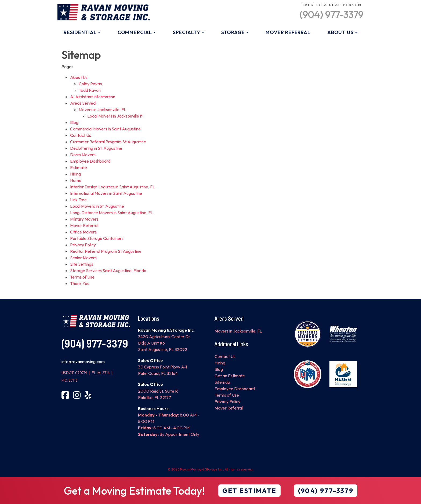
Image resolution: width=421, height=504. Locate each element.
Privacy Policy (83, 245)
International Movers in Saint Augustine (106, 193)
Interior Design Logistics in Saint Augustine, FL (112, 187)
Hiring (75, 174)
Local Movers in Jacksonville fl (115, 116)
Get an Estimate (230, 376)
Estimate (79, 167)
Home (76, 180)
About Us (340, 32)
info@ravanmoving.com (83, 361)
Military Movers (84, 219)
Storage (233, 32)
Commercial (135, 32)
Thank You (80, 283)
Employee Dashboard (90, 161)
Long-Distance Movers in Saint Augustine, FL (112, 213)
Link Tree (78, 200)
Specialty (187, 32)
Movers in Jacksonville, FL (102, 109)
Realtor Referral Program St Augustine (106, 251)
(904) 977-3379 (332, 14)
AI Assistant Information (93, 97)
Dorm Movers (83, 155)
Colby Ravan (90, 84)
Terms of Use (82, 277)
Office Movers (83, 232)
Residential (80, 32)
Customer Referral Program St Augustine (108, 142)
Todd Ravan (90, 90)
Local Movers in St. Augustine (97, 206)
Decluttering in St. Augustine (96, 148)
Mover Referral (288, 32)
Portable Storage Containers (97, 238)
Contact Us (81, 135)
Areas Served (83, 103)
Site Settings (82, 264)
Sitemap (222, 382)
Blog (74, 122)
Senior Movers (83, 258)
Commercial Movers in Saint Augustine (105, 129)
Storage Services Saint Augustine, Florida (108, 271)
